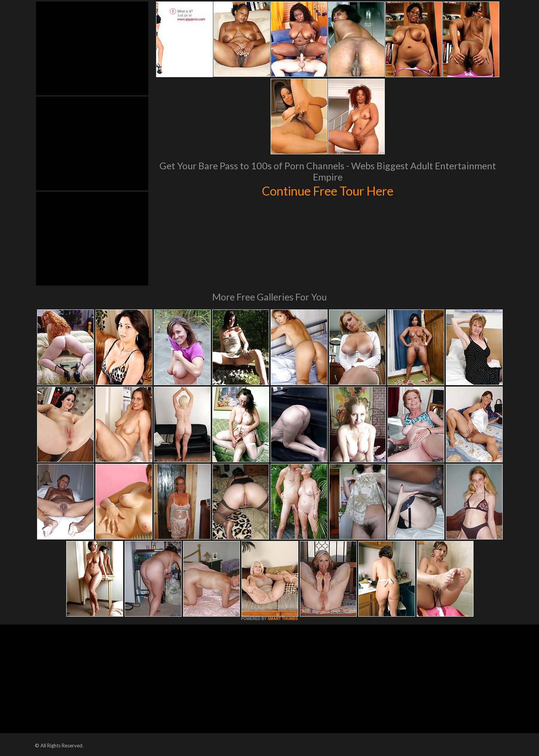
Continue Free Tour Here (328, 190)
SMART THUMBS (283, 619)
